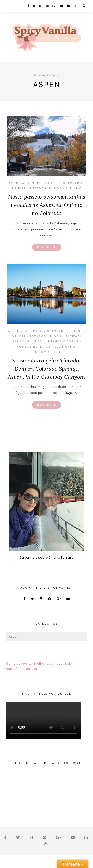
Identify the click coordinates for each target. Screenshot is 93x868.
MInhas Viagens (63, 341)
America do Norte (26, 183)
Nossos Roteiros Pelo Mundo (46, 347)
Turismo (74, 188)
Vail (57, 352)
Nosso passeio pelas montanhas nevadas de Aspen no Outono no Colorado (47, 205)
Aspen (53, 183)
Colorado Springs (65, 331)
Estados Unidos (46, 188)
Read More (47, 247)
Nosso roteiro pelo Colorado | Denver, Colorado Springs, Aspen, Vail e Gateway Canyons (47, 369)
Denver (19, 188)
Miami (39, 341)
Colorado (73, 183)
